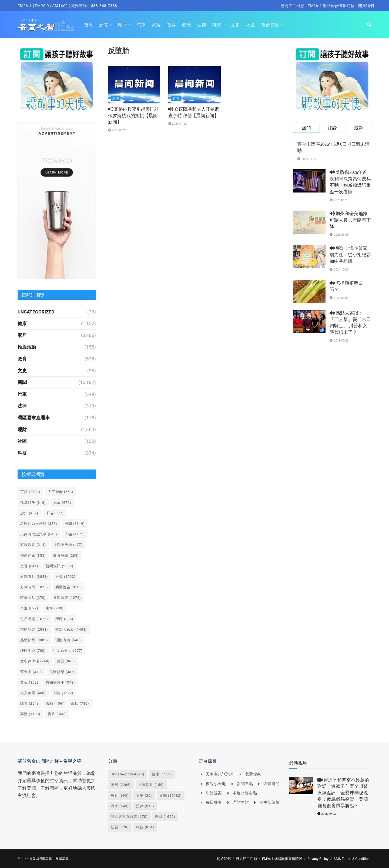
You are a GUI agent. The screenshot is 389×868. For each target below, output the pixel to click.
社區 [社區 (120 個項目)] (120, 827)
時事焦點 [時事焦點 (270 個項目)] (33, 598)
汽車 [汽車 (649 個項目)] (120, 806)
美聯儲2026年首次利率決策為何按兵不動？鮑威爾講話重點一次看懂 (350, 182)
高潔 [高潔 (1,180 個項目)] (30, 714)
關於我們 (366, 6)
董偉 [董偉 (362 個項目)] (29, 682)
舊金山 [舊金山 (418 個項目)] (31, 672)
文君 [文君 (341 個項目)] (29, 566)
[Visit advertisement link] (57, 79)
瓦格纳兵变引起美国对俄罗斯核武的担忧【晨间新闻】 (133, 116)
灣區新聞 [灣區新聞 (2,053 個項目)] (34, 629)
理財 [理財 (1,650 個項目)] (165, 817)
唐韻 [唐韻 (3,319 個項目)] (75, 524)
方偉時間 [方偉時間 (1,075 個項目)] (34, 587)
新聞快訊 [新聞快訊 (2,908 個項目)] (60, 566)
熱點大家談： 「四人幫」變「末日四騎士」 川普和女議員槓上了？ (350, 322)
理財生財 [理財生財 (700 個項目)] (33, 651)
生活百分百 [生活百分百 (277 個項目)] (68, 651)
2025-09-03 (327, 814)
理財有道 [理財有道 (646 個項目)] (68, 640)
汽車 (141, 25)
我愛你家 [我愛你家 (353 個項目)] (33, 555)
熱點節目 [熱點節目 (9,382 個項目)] (34, 640)
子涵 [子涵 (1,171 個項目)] (75, 534)
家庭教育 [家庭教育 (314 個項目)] (33, 545)
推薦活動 (27, 347)
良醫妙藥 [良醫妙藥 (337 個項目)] (62, 672)
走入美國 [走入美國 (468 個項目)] (33, 693)
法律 (202, 25)
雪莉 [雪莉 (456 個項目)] (55, 703)
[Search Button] (369, 25)
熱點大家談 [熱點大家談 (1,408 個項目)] (71, 629)
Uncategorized (36, 312)
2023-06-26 (117, 130)
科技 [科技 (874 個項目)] (145, 827)
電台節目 (270, 25)
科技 (217, 25)
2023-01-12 (177, 124)
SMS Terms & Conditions (353, 859)
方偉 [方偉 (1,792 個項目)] (66, 577)
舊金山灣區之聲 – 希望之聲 (49, 858)
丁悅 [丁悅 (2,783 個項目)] (30, 492)
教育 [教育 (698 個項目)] (120, 796)
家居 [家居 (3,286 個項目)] (121, 785)
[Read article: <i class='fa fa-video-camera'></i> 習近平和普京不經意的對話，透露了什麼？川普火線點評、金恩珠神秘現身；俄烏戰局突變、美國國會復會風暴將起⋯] (301, 786)
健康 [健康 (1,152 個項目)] (162, 774)
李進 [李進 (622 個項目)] (29, 608)
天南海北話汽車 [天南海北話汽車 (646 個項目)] (39, 534)
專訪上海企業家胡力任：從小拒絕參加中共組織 (350, 255)
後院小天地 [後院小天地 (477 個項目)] (68, 545)
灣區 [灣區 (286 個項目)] (64, 619)
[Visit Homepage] (46, 25)
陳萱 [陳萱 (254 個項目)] (29, 703)
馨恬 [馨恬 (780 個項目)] (80, 703)
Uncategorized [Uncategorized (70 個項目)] (128, 774)
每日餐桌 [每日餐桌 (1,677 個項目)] (34, 619)
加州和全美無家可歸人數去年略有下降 (350, 220)
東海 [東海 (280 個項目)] (55, 608)
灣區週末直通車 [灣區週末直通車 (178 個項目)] (129, 817)
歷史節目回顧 (292, 6)
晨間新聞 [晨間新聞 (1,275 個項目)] (67, 598)
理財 (122, 25)
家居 (156, 25)
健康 (186, 25)
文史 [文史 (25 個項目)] (144, 796)
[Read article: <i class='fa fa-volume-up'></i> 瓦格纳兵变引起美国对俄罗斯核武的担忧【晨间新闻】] (134, 85)
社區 (250, 25)
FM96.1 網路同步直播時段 (331, 6)
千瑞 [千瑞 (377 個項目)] (55, 513)
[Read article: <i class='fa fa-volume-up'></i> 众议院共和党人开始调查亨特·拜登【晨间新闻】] (194, 85)
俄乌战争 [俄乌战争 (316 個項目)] (33, 503)
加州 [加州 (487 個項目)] (29, 513)
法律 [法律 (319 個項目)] (145, 806)
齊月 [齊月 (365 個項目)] (57, 714)
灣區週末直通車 (34, 418)
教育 (171, 25)
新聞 (104, 25)
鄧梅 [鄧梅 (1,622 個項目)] (63, 693)
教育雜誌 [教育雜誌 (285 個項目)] (66, 555)
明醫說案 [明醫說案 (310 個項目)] (68, 587)
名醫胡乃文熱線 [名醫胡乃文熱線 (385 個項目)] (39, 524)
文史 (235, 25)
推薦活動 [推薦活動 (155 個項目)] (151, 785)
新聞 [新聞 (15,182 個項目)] (171, 796)
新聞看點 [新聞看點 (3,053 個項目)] (34, 577)
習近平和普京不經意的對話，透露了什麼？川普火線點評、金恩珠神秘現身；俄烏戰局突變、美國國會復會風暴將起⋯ (343, 793)
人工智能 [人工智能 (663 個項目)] (61, 492)
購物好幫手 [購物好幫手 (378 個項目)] (60, 682)
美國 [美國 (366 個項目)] (66, 661)
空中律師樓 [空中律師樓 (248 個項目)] (35, 661)
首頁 (89, 25)
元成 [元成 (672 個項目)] (62, 503)
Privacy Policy (318, 859)
